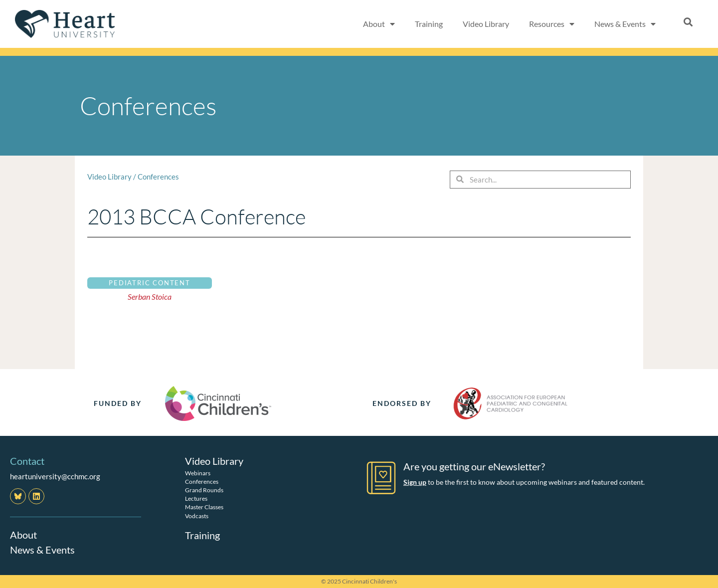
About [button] (379, 24)
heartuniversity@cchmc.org (55, 476)
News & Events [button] (625, 24)
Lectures (196, 498)
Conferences (158, 177)
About (23, 535)
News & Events (42, 550)
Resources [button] (552, 24)
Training (429, 24)
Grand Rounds (204, 490)
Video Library (486, 24)
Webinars (198, 473)
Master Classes (204, 507)
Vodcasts (197, 515)
